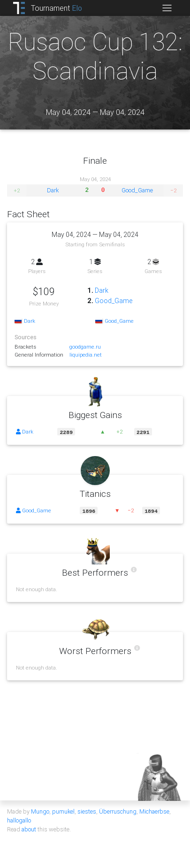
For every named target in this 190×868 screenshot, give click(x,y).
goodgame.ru (85, 346)
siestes (87, 811)
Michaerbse (154, 811)
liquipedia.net (86, 354)
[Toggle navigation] (167, 8)
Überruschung (118, 811)
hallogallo (19, 819)
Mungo (40, 811)
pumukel (63, 811)
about (29, 828)
